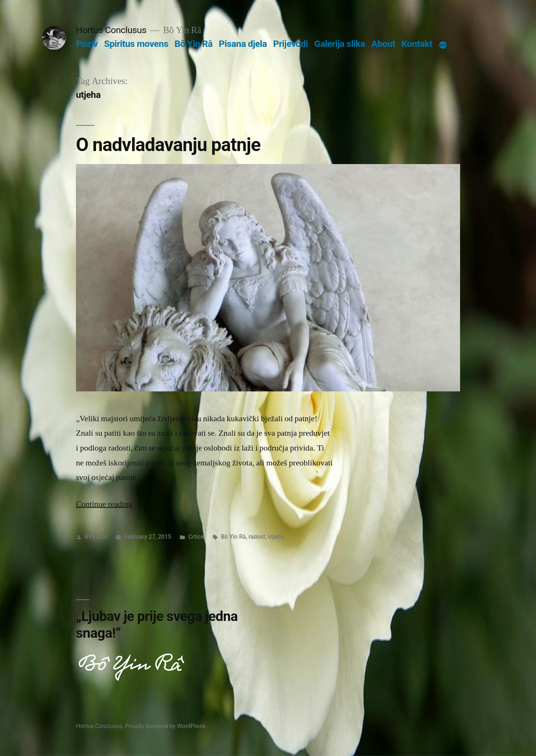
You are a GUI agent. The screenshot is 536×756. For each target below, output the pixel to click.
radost (257, 537)
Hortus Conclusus (111, 30)
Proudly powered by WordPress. (166, 726)
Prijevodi (291, 44)
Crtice (196, 537)
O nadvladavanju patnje (168, 145)
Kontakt (417, 44)
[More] (443, 45)
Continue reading (110, 504)
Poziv (87, 44)
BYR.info (96, 537)
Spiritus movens (136, 44)
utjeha (276, 537)
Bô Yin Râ (194, 44)
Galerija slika (340, 44)
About (383, 44)
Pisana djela (243, 44)
